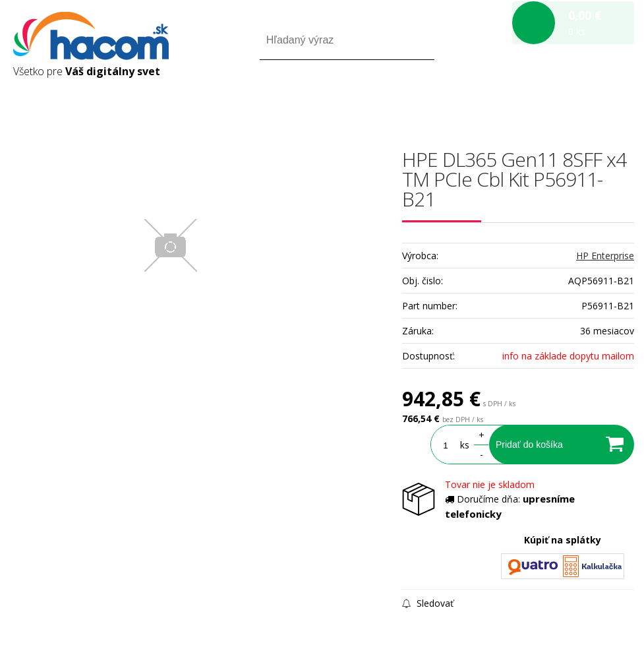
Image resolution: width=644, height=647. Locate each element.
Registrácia (578, 98)
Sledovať (428, 603)
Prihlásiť (524, 98)
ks (465, 445)
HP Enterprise (605, 256)
